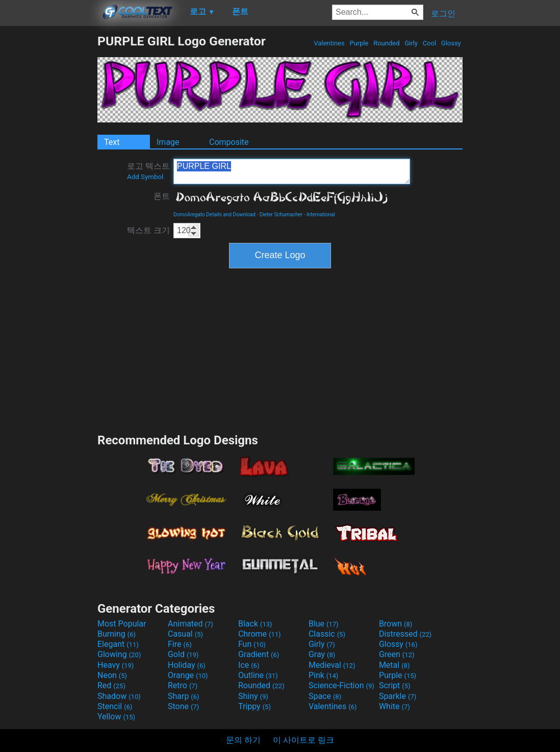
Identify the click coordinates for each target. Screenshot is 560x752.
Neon (112, 675)
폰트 (162, 196)
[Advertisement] (48, 187)
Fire (180, 644)
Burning (117, 634)
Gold (183, 654)
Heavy (116, 665)
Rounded (387, 43)
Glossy (451, 43)
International (321, 215)
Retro (183, 685)
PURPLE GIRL (292, 171)
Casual (185, 634)
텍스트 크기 (148, 230)
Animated (190, 624)
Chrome (260, 634)
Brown (396, 624)
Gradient (259, 654)
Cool (429, 43)
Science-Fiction (341, 685)
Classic (327, 634)
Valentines (329, 43)
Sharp (184, 696)
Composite (229, 142)
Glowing (119, 654)
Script (395, 685)
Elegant (118, 644)
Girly (411, 43)
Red (111, 685)
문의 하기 (243, 740)
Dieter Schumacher (281, 215)
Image (168, 142)
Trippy (254, 706)
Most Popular (122, 624)
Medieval (332, 665)
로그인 (443, 14)
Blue (324, 624)
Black (255, 624)
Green (397, 654)
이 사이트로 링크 (303, 740)
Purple (359, 43)
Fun (252, 644)
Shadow (119, 696)
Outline (258, 675)
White (394, 706)
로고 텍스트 (148, 171)
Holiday (187, 665)
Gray (322, 654)
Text (112, 142)
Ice (249, 665)
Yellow (116, 717)
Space (325, 696)
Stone (183, 706)
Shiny (253, 696)
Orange (188, 675)
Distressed (405, 634)
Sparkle (398, 696)
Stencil (115, 706)
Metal (394, 665)
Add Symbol (145, 177)
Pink (324, 675)
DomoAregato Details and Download (214, 215)
